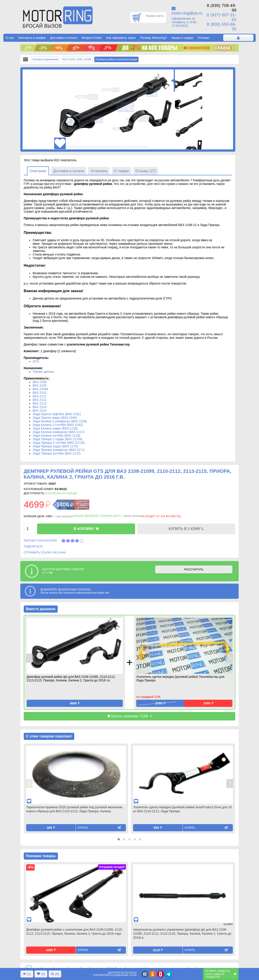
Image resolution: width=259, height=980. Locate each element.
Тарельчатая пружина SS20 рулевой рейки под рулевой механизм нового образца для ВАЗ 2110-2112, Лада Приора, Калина (74, 809)
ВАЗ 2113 (40, 403)
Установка (99, 171)
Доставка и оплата (64, 38)
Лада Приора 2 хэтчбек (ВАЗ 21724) (59, 443)
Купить (83, 828)
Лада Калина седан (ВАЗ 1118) (55, 428)
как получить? (65, 516)
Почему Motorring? (153, 38)
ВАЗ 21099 (40, 389)
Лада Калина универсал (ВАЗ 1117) (58, 432)
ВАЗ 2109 (40, 385)
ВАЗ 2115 (40, 410)
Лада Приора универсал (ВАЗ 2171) (59, 450)
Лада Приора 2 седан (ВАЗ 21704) (57, 439)
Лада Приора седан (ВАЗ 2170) (55, 446)
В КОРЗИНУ (86, 529)
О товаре (121, 171)
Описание (38, 171)
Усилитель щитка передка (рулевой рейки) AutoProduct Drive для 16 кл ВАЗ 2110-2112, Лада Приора (182, 809)
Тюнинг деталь (43, 372)
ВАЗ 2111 (40, 396)
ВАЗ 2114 (40, 407)
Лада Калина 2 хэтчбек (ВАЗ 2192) (58, 425)
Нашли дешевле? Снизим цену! (97, 516)
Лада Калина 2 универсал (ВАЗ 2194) (60, 421)
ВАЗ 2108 (40, 382)
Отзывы (203, 38)
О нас (10, 38)
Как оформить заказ (121, 38)
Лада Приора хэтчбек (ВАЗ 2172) (57, 453)
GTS (36, 361)
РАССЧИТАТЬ (194, 569)
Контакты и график (32, 38)
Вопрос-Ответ (92, 38)
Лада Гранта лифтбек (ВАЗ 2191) (57, 414)
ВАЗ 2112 (40, 400)
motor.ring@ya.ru (187, 13)
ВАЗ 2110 (40, 393)
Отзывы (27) (146, 171)
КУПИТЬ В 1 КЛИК (186, 529)
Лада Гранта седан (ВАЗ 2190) (55, 418)
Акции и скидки (182, 38)
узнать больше (133, 516)
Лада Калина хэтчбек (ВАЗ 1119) (56, 436)
